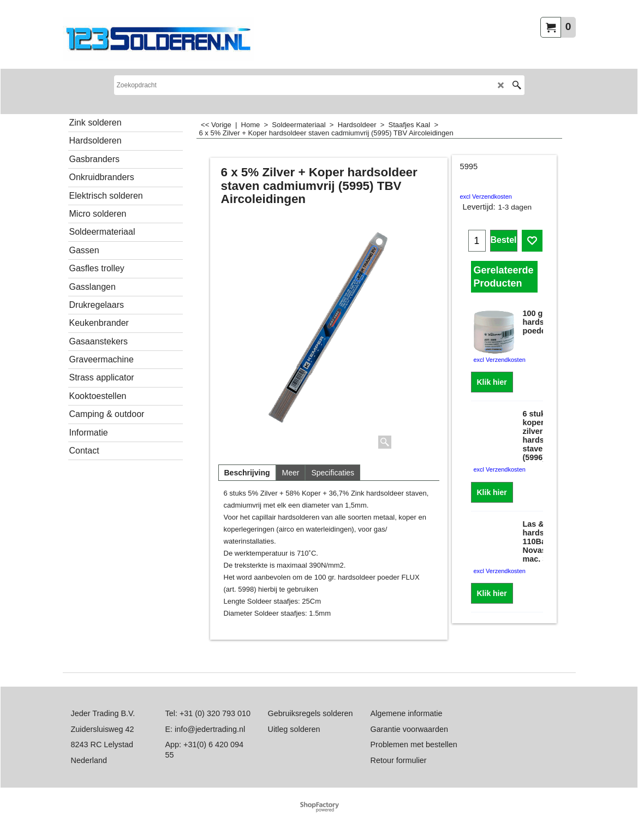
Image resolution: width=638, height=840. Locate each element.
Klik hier (492, 382)
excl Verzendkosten (486, 196)
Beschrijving (247, 473)
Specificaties (333, 473)
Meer (291, 473)
